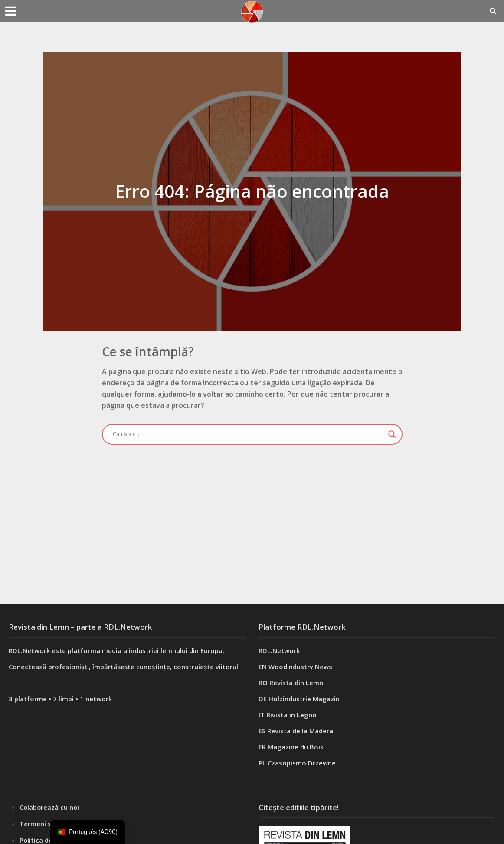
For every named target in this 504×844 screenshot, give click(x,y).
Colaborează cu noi (50, 807)
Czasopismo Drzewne (302, 763)
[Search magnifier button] (392, 434)
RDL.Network (279, 650)
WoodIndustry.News (300, 667)
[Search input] (248, 434)
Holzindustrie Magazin (304, 699)
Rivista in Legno (291, 715)
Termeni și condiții (49, 823)
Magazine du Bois (296, 747)
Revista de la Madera (300, 731)
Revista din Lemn (296, 683)
